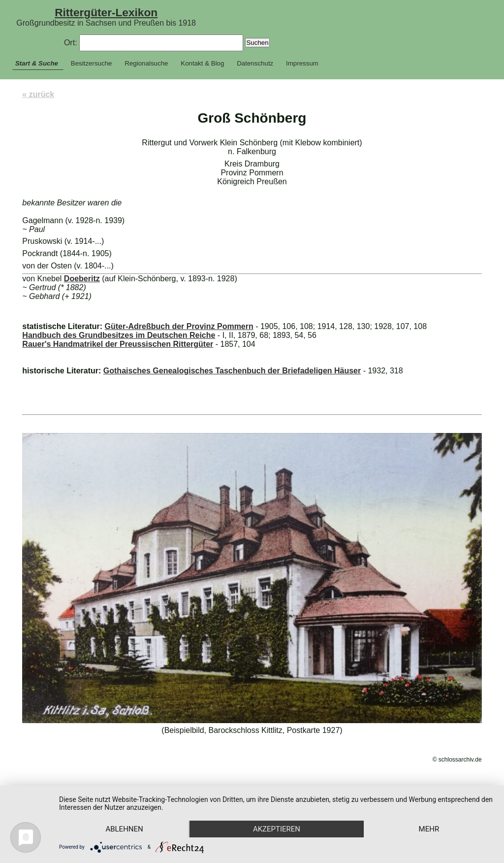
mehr (429, 829)
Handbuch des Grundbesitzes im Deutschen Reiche (119, 335)
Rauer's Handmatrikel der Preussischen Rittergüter (118, 344)
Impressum (302, 63)
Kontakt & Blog (202, 63)
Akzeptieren (277, 829)
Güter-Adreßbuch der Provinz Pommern (179, 326)
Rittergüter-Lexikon (106, 12)
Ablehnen (124, 829)
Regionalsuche (146, 63)
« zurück (38, 94)
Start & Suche (37, 63)
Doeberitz (82, 279)
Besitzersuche (92, 63)
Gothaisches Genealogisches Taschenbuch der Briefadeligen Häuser (232, 371)
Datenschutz (255, 63)
